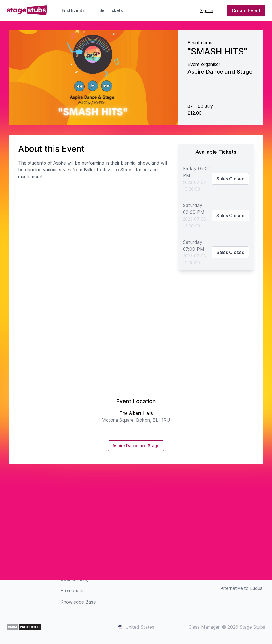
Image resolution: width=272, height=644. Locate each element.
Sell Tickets (113, 10)
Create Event (246, 10)
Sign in (206, 10)
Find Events (73, 10)
